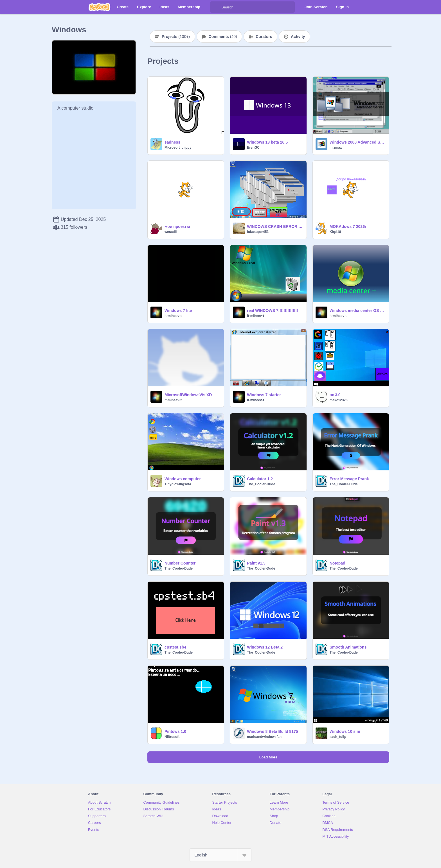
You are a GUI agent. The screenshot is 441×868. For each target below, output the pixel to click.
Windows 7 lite (178, 311)
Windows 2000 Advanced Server (358, 142)
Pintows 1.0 (175, 731)
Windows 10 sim (345, 731)
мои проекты (177, 226)
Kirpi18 (335, 232)
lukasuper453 (258, 232)
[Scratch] (99, 7)
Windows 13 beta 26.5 (267, 142)
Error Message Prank (349, 479)
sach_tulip (338, 737)
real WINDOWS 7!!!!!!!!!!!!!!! (272, 311)
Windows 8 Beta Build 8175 (272, 731)
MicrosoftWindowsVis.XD (188, 395)
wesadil (171, 232)
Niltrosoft (172, 737)
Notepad (337, 563)
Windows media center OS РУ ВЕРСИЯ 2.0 (358, 311)
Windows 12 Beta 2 (265, 647)
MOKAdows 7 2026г (348, 226)
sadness (172, 142)
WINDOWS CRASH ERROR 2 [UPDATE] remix (275, 226)
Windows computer (183, 479)
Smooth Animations (348, 647)
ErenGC (253, 148)
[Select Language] (220, 855)
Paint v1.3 (256, 563)
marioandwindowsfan (264, 737)
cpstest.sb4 (175, 647)
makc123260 (340, 400)
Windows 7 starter (264, 395)
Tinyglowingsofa (178, 484)
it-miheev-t (173, 316)
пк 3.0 (335, 395)
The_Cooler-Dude (261, 484)
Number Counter (180, 563)
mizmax (336, 148)
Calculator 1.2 (260, 479)
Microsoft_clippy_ (179, 148)
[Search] (216, 7)
